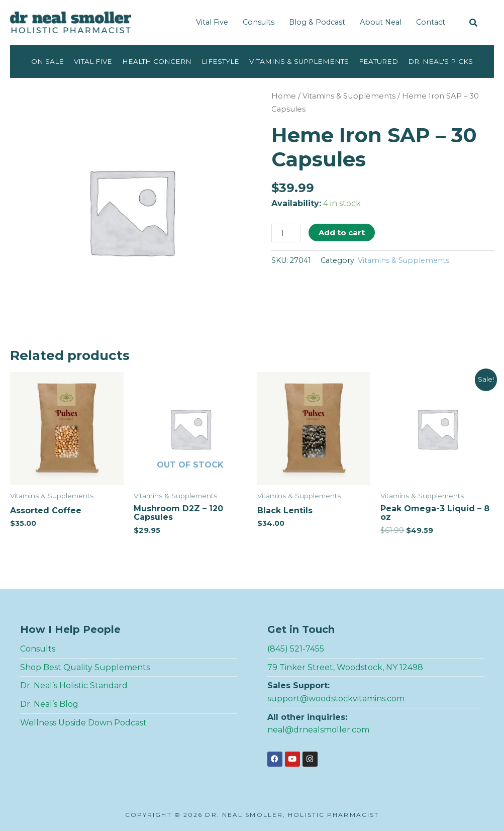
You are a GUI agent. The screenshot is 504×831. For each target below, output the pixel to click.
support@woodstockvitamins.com (336, 699)
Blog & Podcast (317, 22)
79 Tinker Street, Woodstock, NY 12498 (345, 667)
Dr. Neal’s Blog (49, 704)
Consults (259, 22)
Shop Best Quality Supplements (85, 667)
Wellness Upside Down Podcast (83, 723)
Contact (431, 22)
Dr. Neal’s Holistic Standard (74, 685)
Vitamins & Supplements (299, 61)
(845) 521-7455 (296, 649)
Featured (378, 61)
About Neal (381, 22)
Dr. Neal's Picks (440, 61)
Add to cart (342, 233)
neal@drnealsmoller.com (318, 730)
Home (284, 96)
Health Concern (157, 61)
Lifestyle (220, 61)
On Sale (47, 61)
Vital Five (212, 22)
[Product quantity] (286, 233)
